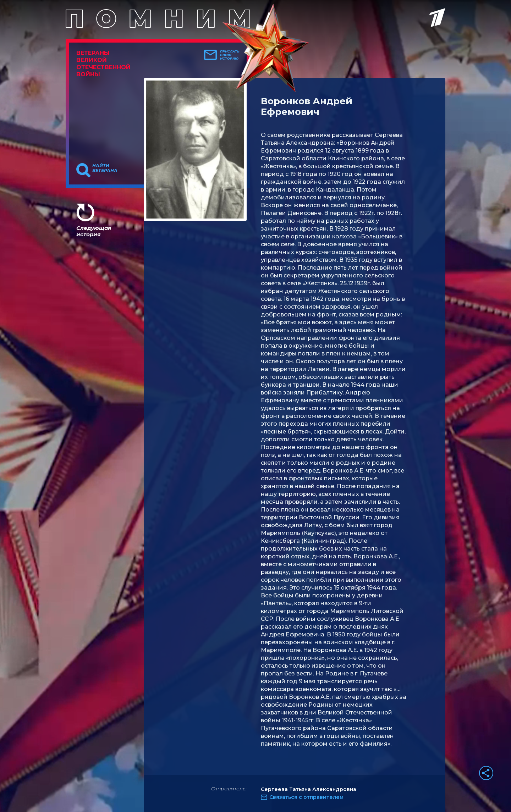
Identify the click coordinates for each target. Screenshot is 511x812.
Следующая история (94, 231)
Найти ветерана (105, 168)
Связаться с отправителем (306, 797)
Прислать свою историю (230, 55)
